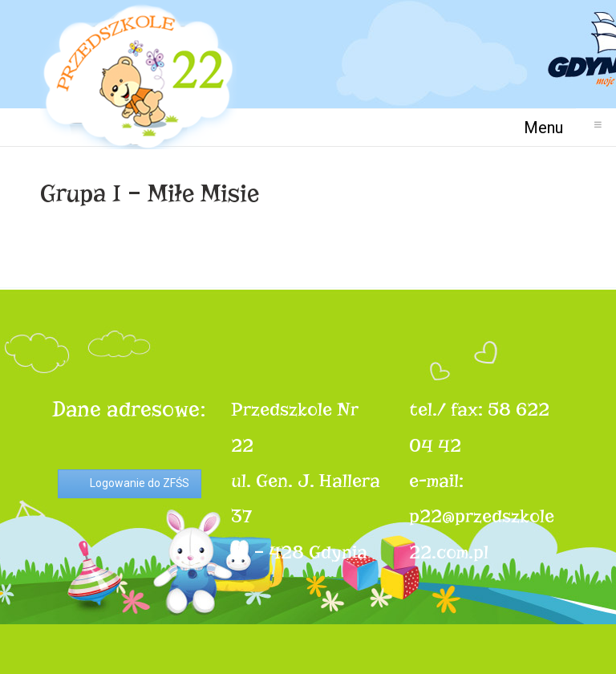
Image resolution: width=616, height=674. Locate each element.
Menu (550, 127)
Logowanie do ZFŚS (140, 483)
